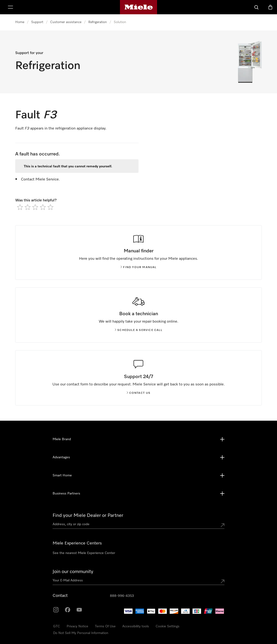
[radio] (20, 207)
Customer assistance (66, 22)
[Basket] (270, 7)
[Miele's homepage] (139, 7)
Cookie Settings (168, 626)
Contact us (139, 393)
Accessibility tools (136, 626)
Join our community (73, 572)
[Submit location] (223, 525)
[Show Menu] (10, 7)
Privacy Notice (77, 626)
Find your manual (138, 267)
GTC (57, 626)
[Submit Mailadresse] (223, 581)
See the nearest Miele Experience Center (84, 553)
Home (20, 22)
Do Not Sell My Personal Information (81, 633)
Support (37, 22)
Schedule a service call (138, 330)
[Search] (257, 7)
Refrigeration (98, 22)
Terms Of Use (105, 626)
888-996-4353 (122, 596)
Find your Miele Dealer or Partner (88, 515)
